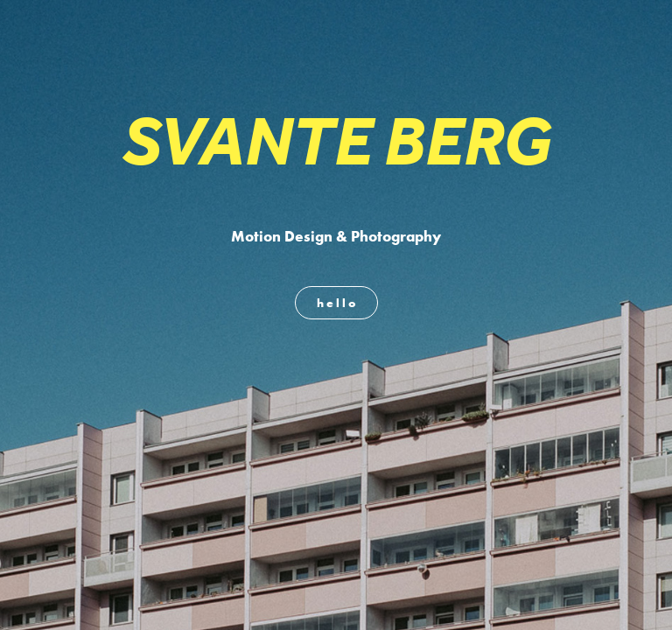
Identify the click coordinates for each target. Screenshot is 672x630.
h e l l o (336, 303)
